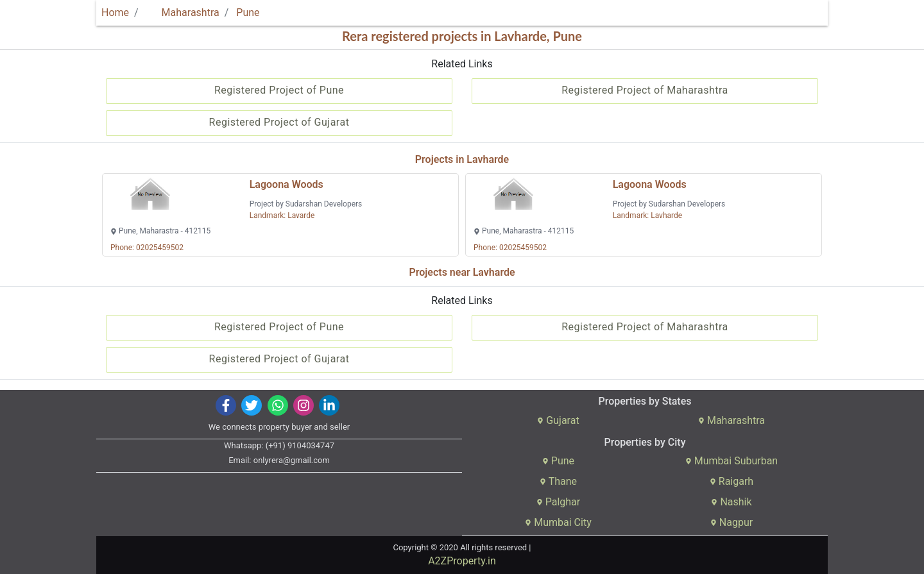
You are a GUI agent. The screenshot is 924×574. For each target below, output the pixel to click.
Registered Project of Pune (279, 90)
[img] (226, 405)
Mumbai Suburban (732, 461)
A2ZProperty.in (462, 561)
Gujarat (558, 420)
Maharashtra (183, 13)
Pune (248, 13)
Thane (558, 481)
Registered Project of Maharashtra (645, 90)
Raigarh (732, 481)
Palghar (559, 502)
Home (115, 13)
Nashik (731, 502)
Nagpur (732, 522)
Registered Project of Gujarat (279, 122)
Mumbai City (558, 522)
